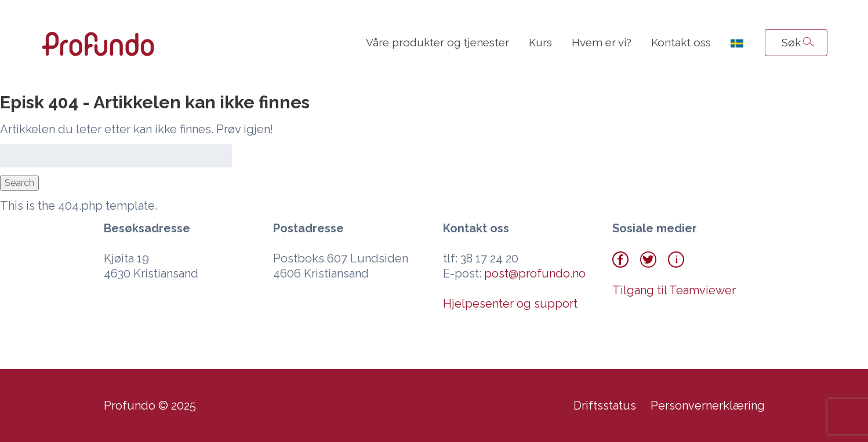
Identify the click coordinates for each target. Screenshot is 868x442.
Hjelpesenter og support (510, 304)
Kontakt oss (681, 42)
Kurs (540, 42)
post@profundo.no (535, 273)
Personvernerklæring (708, 406)
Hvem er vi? (602, 42)
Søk (791, 42)
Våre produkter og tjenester (437, 42)
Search (19, 183)
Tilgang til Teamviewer (674, 290)
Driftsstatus (605, 406)
